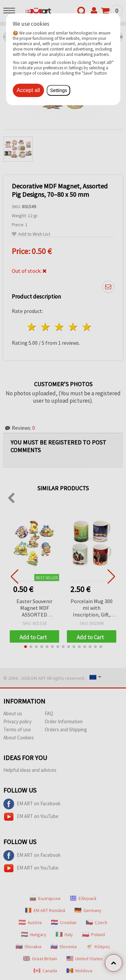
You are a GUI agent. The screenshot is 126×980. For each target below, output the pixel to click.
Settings (59, 90)
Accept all (28, 90)
